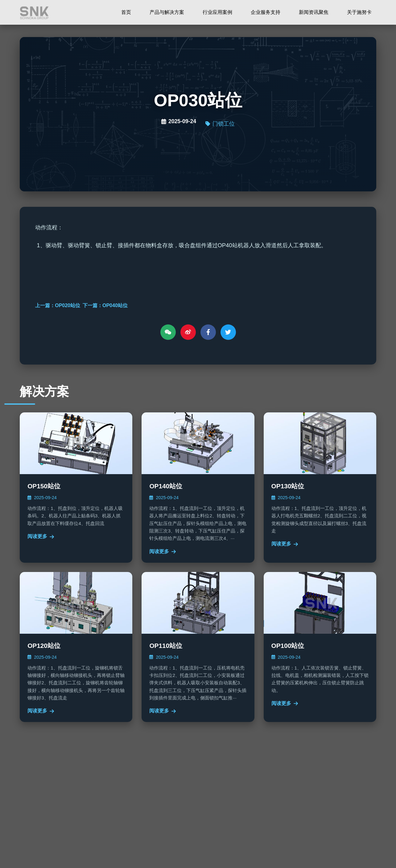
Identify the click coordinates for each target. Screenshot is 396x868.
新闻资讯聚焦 (314, 12)
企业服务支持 (266, 12)
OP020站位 (68, 305)
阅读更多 (41, 536)
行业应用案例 (217, 12)
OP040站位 (115, 305)
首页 (126, 12)
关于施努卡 (359, 12)
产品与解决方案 (167, 12)
